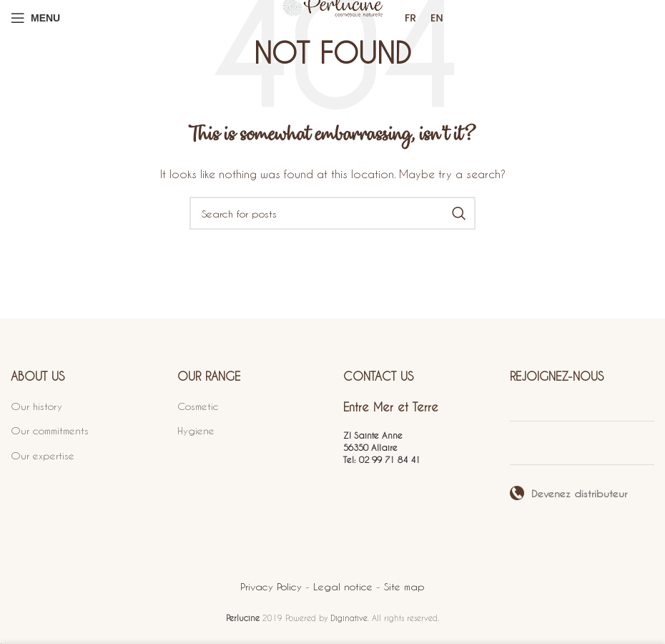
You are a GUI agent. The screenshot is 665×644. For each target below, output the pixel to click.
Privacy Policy (273, 586)
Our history (36, 406)
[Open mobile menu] (35, 18)
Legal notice (345, 586)
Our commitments (50, 430)
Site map (404, 586)
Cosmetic (198, 406)
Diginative (349, 618)
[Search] (332, 213)
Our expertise (43, 455)
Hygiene (196, 430)
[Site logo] (332, 18)
